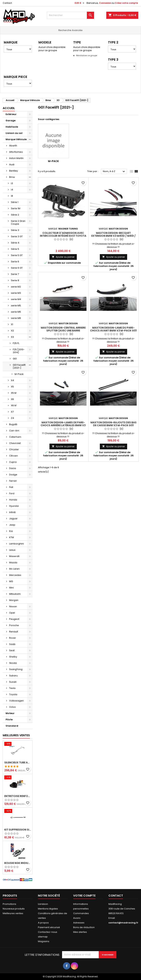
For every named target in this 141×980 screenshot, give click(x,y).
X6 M (14, 405)
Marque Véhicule (16, 139)
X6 (12, 399)
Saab (12, 644)
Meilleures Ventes (16, 735)
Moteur (10, 713)
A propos (43, 923)
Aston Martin (16, 158)
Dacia (13, 468)
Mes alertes (80, 932)
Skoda (13, 663)
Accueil (9, 108)
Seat (12, 650)
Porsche (14, 625)
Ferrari (13, 481)
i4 (12, 190)
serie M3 (16, 293)
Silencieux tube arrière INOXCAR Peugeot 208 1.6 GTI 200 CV (18, 763)
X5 (12, 387)
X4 (12, 380)
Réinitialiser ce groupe (86, 56)
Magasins (44, 941)
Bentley (13, 171)
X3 (12, 337)
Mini (11, 588)
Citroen (13, 456)
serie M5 (16, 306)
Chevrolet (15, 443)
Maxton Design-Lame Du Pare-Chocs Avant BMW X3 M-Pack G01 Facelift (113, 331)
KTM (12, 537)
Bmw (12, 177)
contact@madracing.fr (123, 923)
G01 (15, 359)
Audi (12, 164)
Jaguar (13, 519)
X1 (12, 324)
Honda (13, 500)
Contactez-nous (48, 932)
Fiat (11, 487)
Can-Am (14, 431)
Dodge (13, 475)
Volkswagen (16, 701)
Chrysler (14, 449)
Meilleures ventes (13, 913)
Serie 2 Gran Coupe (18, 222)
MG (11, 581)
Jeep (12, 525)
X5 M (14, 393)
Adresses (79, 923)
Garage (11, 121)
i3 (12, 183)
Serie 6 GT (17, 268)
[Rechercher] (70, 15)
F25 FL (16, 343)
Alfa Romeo (16, 152)
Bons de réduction (84, 927)
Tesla (12, 688)
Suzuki (13, 682)
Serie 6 (15, 262)
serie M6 (16, 312)
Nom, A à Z (114, 172)
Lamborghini (16, 544)
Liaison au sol (14, 133)
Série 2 (15, 215)
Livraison (43, 904)
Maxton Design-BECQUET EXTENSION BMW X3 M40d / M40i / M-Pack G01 (113, 236)
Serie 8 (15, 280)
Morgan (14, 600)
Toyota (13, 694)
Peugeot (14, 619)
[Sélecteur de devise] (80, 3)
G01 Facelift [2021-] (19, 366)
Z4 (12, 418)
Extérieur (11, 114)
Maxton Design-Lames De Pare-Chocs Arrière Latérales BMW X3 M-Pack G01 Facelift (63, 425)
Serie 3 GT (17, 236)
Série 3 (15, 230)
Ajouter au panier (63, 257)
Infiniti (12, 512)
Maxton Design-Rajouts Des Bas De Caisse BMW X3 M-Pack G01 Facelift (113, 425)
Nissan (13, 606)
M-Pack (19, 374)
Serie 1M (16, 208)
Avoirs (77, 918)
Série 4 (15, 243)
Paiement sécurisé (49, 927)
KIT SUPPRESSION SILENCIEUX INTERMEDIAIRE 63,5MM (18, 830)
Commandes (81, 913)
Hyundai (14, 506)
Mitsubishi (15, 594)
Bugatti (13, 424)
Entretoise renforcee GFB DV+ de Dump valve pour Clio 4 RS (18, 796)
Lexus (12, 550)
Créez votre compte (126, 3)
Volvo (12, 707)
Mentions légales (48, 909)
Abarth (13, 146)
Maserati (14, 556)
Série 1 (15, 202)
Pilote (9, 720)
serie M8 (16, 318)
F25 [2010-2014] (19, 351)
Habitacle (12, 127)
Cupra (13, 462)
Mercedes (15, 575)
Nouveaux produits (14, 909)
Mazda (13, 562)
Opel (12, 613)
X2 (12, 331)
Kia (11, 531)
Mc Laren (14, 569)
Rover (13, 638)
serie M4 (16, 299)
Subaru (13, 676)
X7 (12, 412)
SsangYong (16, 669)
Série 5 (15, 249)
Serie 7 (15, 274)
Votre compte (84, 896)
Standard (12, 726)
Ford (12, 493)
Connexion (105, 3)
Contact (7, 3)
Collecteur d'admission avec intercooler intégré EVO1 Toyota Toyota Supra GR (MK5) (63, 236)
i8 (12, 196)
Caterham (15, 437)
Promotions (9, 904)
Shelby (13, 657)
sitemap (43, 937)
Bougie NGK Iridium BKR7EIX (18, 863)
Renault (14, 632)
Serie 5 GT (17, 255)
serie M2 (16, 287)
